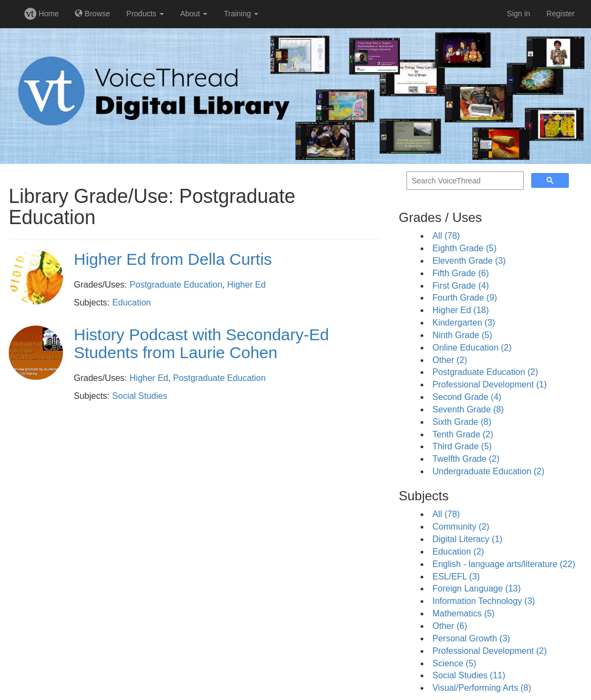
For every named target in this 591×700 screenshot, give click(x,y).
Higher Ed (247, 285)
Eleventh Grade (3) (469, 261)
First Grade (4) (461, 286)
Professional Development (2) (490, 651)
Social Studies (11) (469, 675)
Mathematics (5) (464, 613)
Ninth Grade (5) (462, 335)
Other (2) (450, 360)
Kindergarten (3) (464, 323)
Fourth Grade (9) (465, 298)
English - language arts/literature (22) (504, 564)
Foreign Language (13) (477, 588)
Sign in (519, 14)
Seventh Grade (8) (468, 409)
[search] (464, 181)
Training (241, 14)
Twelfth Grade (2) (466, 459)
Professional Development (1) (490, 384)
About (194, 14)
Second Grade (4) (467, 397)
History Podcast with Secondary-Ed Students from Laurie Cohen (201, 343)
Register (561, 14)
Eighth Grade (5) (465, 248)
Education (132, 303)
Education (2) (458, 552)
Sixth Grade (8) (462, 422)
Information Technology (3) (484, 601)
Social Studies (140, 396)
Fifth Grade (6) (461, 273)
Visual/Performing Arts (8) (482, 688)
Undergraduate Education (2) (488, 471)
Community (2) (461, 527)
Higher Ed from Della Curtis (173, 259)
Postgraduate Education (176, 285)
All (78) (446, 236)
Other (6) (450, 626)
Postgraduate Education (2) (485, 372)
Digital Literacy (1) (468, 539)
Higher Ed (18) (461, 310)
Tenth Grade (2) (463, 434)
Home (42, 14)
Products (145, 14)
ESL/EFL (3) (456, 577)
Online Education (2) (472, 348)
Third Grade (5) (462, 446)
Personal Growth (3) (471, 638)
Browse (93, 14)
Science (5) (455, 663)
